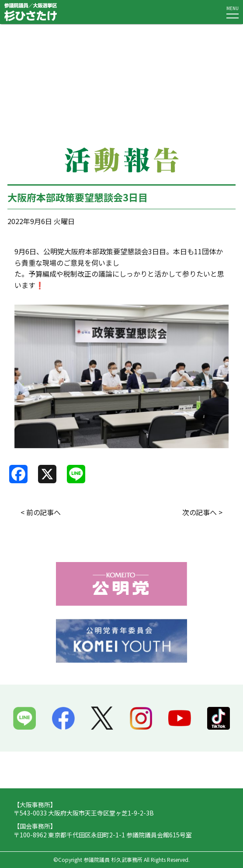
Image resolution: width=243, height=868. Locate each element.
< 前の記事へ (41, 512)
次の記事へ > (202, 512)
